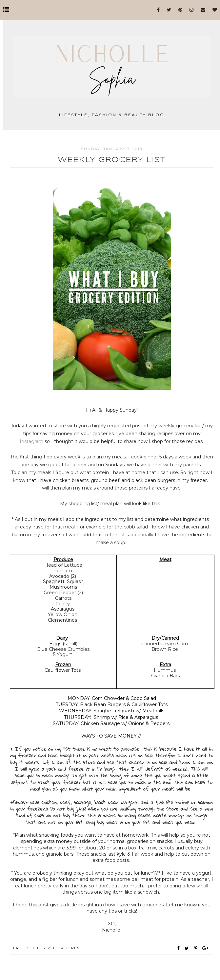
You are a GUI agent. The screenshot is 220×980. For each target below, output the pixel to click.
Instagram (32, 441)
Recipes (70, 948)
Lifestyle (45, 948)
